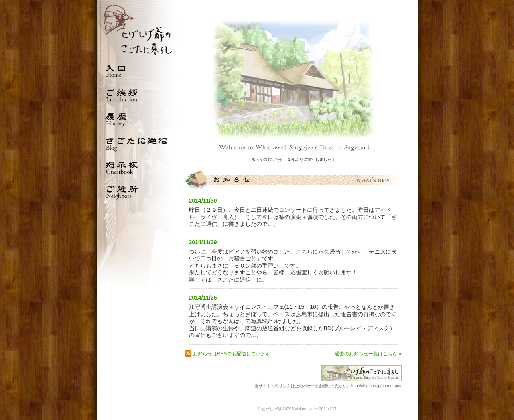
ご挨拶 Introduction (137, 95)
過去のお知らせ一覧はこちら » (368, 354)
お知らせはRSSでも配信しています (232, 354)
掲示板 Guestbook (137, 167)
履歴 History (137, 119)
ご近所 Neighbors (137, 191)
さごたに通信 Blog (137, 143)
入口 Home (137, 71)
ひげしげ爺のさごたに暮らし (137, 29)
